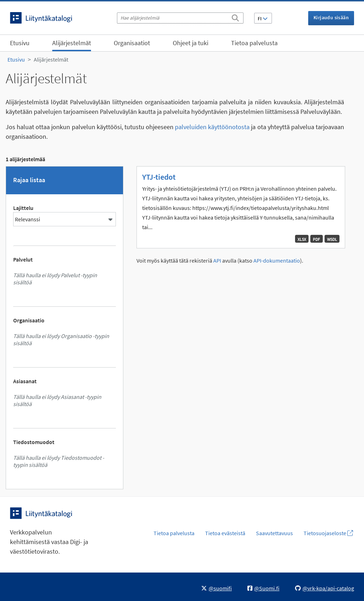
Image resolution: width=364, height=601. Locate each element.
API (217, 261)
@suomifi (216, 588)
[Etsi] (235, 17)
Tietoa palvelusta (254, 43)
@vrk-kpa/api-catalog (325, 588)
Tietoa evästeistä (225, 533)
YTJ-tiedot (159, 177)
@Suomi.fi (263, 588)
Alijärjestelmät (72, 43)
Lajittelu (23, 208)
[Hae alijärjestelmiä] (180, 18)
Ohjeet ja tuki (191, 43)
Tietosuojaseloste (328, 533)
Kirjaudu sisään (331, 17)
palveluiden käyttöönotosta (212, 127)
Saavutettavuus (274, 533)
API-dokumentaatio (277, 261)
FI (263, 19)
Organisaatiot (132, 43)
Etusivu (20, 43)
